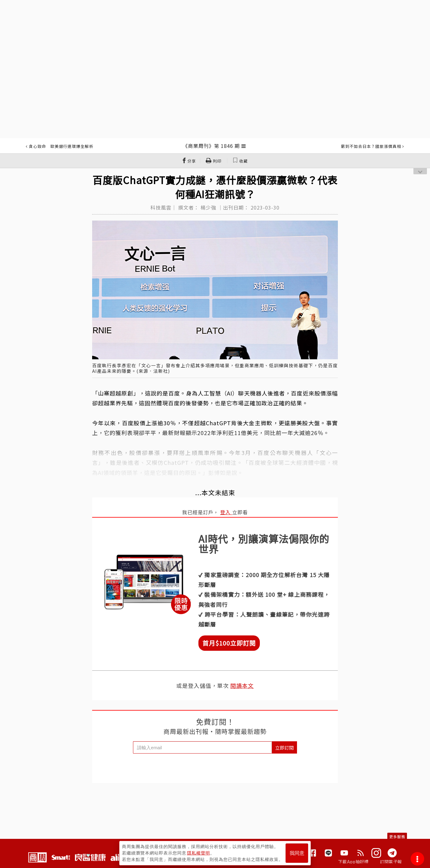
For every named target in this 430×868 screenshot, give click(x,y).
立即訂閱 (284, 748)
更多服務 (397, 837)
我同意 (297, 853)
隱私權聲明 (199, 853)
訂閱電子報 (391, 862)
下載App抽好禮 (353, 862)
